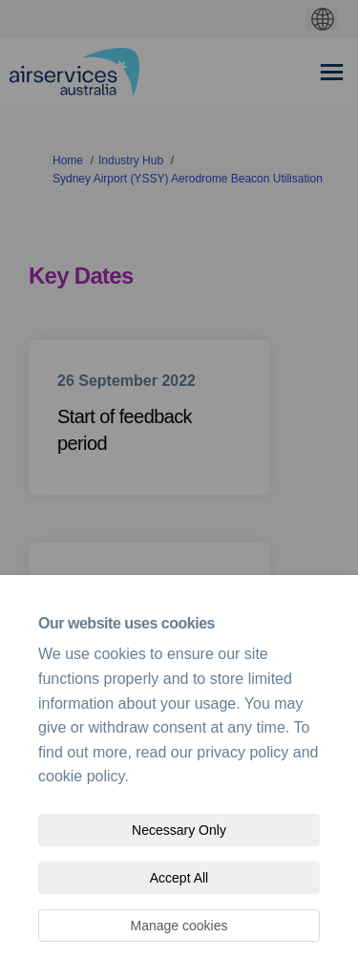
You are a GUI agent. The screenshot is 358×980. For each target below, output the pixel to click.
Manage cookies (179, 926)
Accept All (179, 878)
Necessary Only (179, 830)
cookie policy (81, 776)
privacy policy (242, 752)
